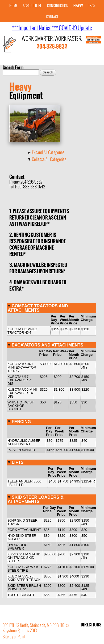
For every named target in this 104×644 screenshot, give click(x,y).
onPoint (20, 637)
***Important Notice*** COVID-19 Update (52, 28)
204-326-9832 (52, 47)
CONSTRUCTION (58, 6)
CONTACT (52, 17)
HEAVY (78, 6)
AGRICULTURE (32, 6)
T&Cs (92, 6)
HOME (13, 6)
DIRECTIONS (91, 625)
